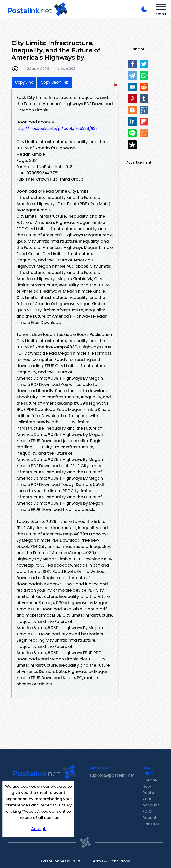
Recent (150, 818)
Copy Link (24, 82)
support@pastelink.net (112, 775)
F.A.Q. (147, 811)
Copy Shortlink (54, 82)
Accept (38, 829)
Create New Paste (150, 786)
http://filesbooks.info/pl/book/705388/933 (57, 128)
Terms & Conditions (110, 861)
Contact (151, 824)
